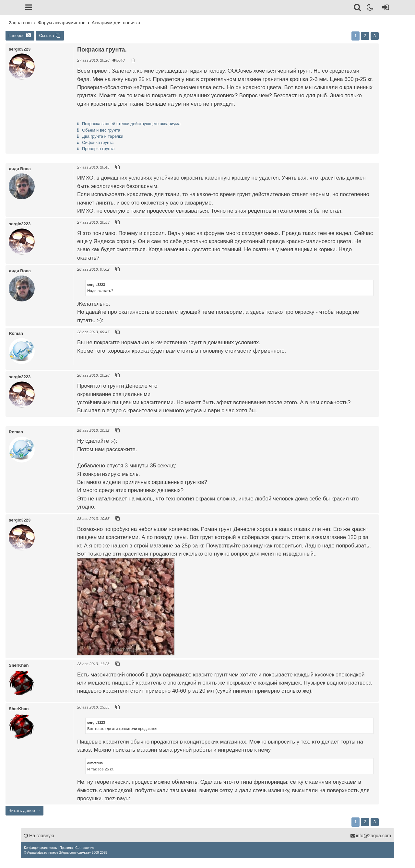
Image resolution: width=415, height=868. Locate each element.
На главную (39, 836)
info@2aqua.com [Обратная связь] (371, 836)
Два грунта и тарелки (103, 136)
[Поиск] (358, 8)
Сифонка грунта (98, 142)
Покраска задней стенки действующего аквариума (131, 124)
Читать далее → (24, 810)
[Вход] (384, 8)
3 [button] (375, 36)
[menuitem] (40, 848)
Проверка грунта (98, 149)
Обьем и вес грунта (101, 130)
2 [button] (365, 36)
